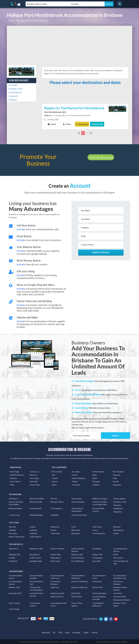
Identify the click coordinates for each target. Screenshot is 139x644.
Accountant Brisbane (55, 583)
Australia (76, 471)
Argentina (117, 485)
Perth (74, 527)
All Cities (12, 527)
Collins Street (35, 558)
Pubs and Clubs (120, 596)
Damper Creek (16, 89)
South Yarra (55, 561)
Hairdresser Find (57, 593)
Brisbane (117, 527)
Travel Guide (14, 609)
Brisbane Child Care (79, 587)
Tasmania (117, 505)
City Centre (118, 558)
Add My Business (101, 157)
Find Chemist (77, 596)
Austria (116, 481)
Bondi (116, 554)
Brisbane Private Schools (120, 589)
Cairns (95, 530)
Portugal (96, 481)
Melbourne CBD (36, 548)
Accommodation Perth (99, 577)
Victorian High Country (98, 510)
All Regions (13, 498)
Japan (54, 485)
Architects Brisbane (80, 581)
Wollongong (118, 530)
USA (60, 632)
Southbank (97, 548)
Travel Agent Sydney (35, 604)
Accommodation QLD (36, 583)
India (115, 478)
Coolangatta (98, 558)
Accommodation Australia (99, 598)
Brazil (95, 478)
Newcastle (76, 530)
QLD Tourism (14, 603)
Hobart (116, 533)
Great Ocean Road (79, 515)
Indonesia (76, 485)
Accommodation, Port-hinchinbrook (32, 20)
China (86, 632)
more (89, 133)
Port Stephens (57, 508)
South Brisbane (78, 558)
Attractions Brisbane (118, 583)
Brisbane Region (15, 508)
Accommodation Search (15, 577)
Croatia (55, 478)
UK (54, 632)
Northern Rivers (57, 502)
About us (33, 475)
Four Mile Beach (78, 561)
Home (11, 20)
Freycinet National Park (121, 562)
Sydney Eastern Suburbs (78, 550)
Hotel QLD (76, 593)
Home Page (15, 471)
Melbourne (55, 527)
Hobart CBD (97, 554)
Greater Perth (36, 508)
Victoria (54, 498)
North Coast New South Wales (16, 503)
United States (98, 471)
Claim (67, 124)
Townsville (55, 533)
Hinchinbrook (15, 92)
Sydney (33, 527)
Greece (55, 481)
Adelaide (12, 530)
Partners (13, 478)
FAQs (12, 485)
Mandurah (76, 533)
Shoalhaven (118, 508)
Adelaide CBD (15, 554)
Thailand (96, 485)
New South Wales (37, 498)
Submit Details (101, 252)
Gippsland (117, 512)
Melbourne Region (100, 498)
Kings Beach (56, 558)
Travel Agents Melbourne (98, 604)
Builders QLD (14, 587)
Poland (75, 481)
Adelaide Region (36, 515)
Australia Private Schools (36, 594)
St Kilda (12, 558)
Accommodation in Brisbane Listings (111, 642)
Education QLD (15, 593)
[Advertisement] (69, 45)
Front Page (34, 478)
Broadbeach (35, 554)
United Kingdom (79, 478)
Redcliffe (33, 533)
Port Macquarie (99, 533)
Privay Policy (35, 485)
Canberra (33, 530)
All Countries (57, 471)
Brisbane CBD (77, 554)
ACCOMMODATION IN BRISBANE (70, 449)
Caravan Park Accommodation (36, 589)
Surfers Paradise (57, 548)
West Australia (36, 502)
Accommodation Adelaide (36, 577)
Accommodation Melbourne (78, 577)
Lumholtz (13, 96)
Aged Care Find (57, 596)
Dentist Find (97, 587)
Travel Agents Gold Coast (59, 604)
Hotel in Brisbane (99, 593)
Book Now (82, 124)
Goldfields (55, 515)
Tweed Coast (14, 515)
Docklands (13, 561)
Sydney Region (119, 498)
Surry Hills (96, 561)
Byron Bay (13, 533)
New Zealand (118, 471)
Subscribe (34, 481)
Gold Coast (97, 527)
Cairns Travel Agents (77, 604)
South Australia (78, 502)
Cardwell (13, 85)
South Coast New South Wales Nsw (100, 503)
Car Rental (118, 593)
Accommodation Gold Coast (57, 577)
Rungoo (13, 100)
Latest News (15, 481)
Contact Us (34, 471)
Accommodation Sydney (15, 583)
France (75, 475)
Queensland (76, 498)
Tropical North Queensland (77, 510)
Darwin (53, 530)
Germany (116, 475)
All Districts (14, 548)
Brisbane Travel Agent (120, 604)
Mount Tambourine (17, 536)
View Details (97, 124)
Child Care (55, 587)
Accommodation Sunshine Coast (120, 577)
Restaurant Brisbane (122, 600)
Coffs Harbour (36, 536)
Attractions (97, 581)
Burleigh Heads (36, 561)
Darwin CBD (56, 554)
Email (52, 124)
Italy (53, 475)
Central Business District (120, 550)
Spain (95, 475)
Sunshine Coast (120, 502)
